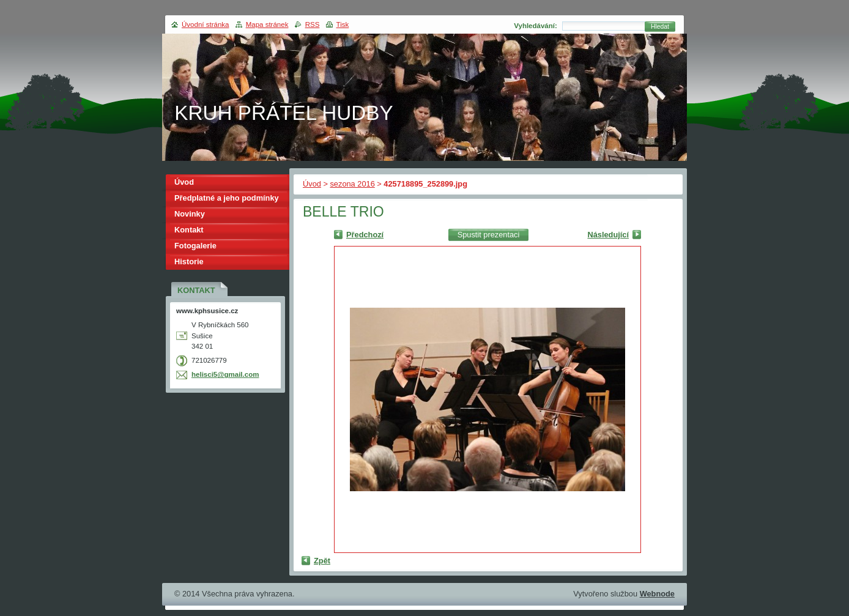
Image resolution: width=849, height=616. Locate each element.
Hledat (660, 27)
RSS (313, 24)
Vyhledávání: (536, 26)
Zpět (322, 561)
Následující (608, 235)
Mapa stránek (267, 24)
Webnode (657, 594)
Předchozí (365, 235)
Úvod (312, 184)
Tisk (343, 24)
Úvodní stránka (205, 24)
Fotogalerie (195, 246)
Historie (189, 262)
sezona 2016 (352, 184)
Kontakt (189, 230)
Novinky (190, 214)
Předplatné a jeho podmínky (227, 198)
